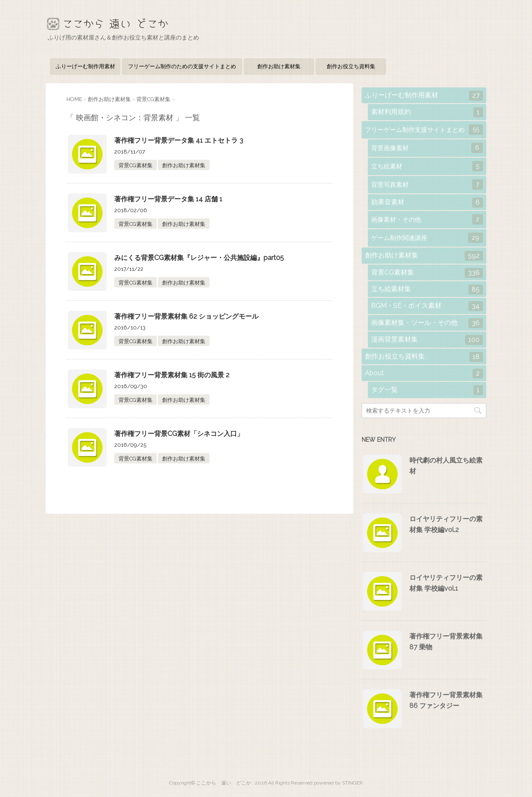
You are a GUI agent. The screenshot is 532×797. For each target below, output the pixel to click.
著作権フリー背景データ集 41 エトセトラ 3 (179, 140)
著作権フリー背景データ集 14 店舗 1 (168, 199)
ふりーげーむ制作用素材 (85, 66)
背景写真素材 (427, 184)
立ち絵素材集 (427, 290)
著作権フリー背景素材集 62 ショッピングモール (186, 316)
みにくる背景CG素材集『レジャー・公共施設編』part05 (199, 258)
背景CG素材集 (135, 165)
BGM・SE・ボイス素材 (427, 306)
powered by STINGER (338, 783)
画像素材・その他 (427, 219)
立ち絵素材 (427, 166)
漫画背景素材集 (427, 340)
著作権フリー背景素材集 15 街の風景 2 (172, 375)
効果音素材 (427, 203)
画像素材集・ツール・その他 (427, 323)
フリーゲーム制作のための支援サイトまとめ (182, 66)
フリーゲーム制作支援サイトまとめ (424, 130)
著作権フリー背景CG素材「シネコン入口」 (179, 434)
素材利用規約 (427, 112)
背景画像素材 (427, 148)
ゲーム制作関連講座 (427, 238)
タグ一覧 (427, 390)
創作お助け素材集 (279, 66)
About (424, 374)
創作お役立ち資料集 (351, 66)
